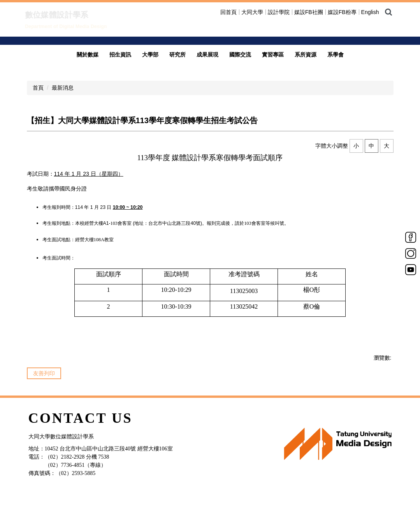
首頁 (38, 79)
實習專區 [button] (273, 46)
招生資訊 (120, 46)
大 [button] (387, 138)
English (370, 12)
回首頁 (228, 12)
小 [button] (356, 138)
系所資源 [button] (306, 46)
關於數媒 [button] (88, 46)
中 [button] (371, 138)
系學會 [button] (336, 46)
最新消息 (63, 79)
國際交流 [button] (240, 46)
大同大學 (252, 12)
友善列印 (44, 365)
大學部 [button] (150, 46)
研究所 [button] (177, 46)
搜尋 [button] (388, 12)
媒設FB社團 (309, 12)
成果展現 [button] (207, 46)
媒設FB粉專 (342, 12)
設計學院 (279, 12)
